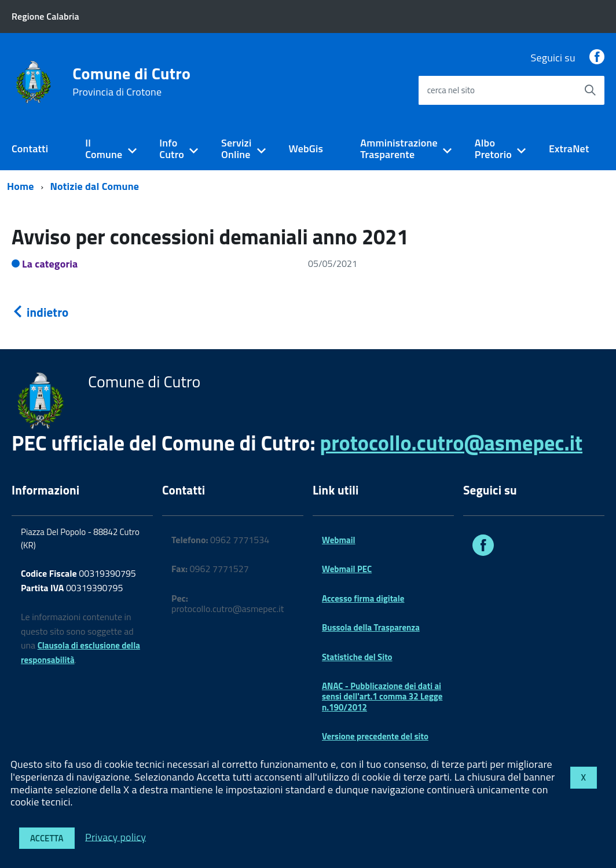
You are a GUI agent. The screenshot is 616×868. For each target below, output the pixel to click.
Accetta (47, 838)
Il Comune (104, 149)
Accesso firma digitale (363, 598)
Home (21, 186)
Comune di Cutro (131, 82)
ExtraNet (569, 149)
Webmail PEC (347, 569)
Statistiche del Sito (357, 657)
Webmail (339, 540)
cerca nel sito (451, 90)
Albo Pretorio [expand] (493, 149)
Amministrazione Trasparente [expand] (399, 149)
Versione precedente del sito (375, 736)
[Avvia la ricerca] (590, 90)
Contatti (30, 149)
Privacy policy (115, 836)
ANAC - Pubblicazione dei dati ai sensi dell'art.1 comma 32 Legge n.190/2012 (382, 697)
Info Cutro (172, 149)
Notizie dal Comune (95, 186)
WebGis (306, 149)
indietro (40, 312)
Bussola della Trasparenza (371, 627)
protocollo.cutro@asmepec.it (451, 443)
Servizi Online (236, 149)
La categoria (50, 264)
